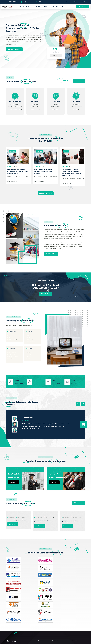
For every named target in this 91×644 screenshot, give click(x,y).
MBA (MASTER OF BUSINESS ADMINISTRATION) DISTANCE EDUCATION (43, 175)
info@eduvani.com (28, 2)
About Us (40, 605)
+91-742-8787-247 (13, 2)
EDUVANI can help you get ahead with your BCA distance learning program (18, 175)
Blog (62, 6)
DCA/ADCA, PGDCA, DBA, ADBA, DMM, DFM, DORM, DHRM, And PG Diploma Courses (15, 109)
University (54, 6)
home (22, 6)
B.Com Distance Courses (44, 608)
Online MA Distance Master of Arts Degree (60, 617)
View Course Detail (12, 185)
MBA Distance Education (44, 611)
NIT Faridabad (41, 2)
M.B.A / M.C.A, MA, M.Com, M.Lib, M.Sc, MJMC (56, 109)
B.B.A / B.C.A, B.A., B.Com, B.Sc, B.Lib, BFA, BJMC (35, 109)
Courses (37, 6)
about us (29, 6)
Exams (45, 6)
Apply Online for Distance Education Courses (76, 109)
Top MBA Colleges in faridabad (17, 527)
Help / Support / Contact (73, 2)
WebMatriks (59, 642)
